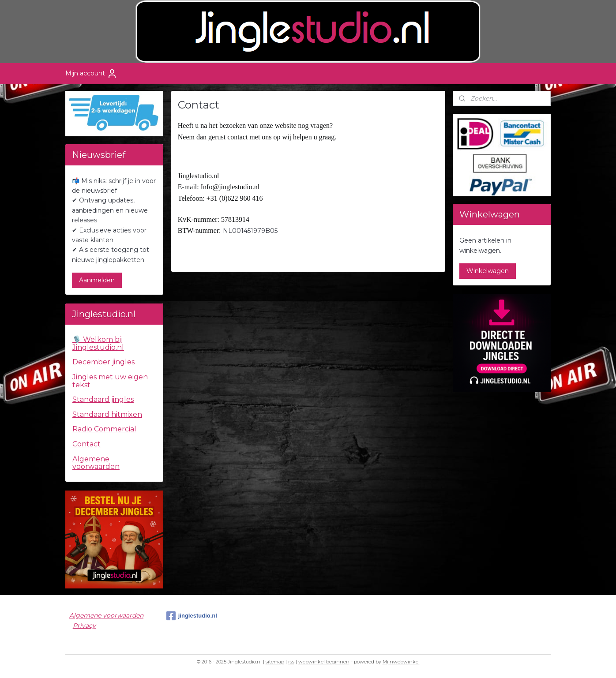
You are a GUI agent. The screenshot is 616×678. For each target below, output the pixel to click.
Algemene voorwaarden (96, 463)
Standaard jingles (103, 399)
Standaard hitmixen (107, 414)
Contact (86, 444)
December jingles (103, 362)
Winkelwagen (488, 271)
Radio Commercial (104, 429)
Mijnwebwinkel (401, 662)
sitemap (275, 662)
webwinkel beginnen (324, 662)
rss (291, 662)
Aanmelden (97, 280)
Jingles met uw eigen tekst (110, 381)
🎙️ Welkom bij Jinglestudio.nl (98, 343)
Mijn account (91, 74)
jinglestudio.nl (192, 616)
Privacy (84, 626)
